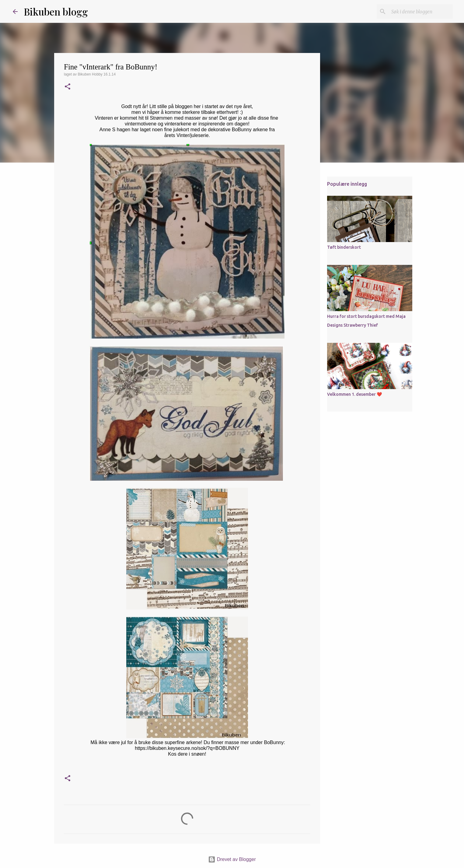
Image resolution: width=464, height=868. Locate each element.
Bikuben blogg (56, 11)
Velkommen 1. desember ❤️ (354, 394)
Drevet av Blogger (232, 859)
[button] (68, 87)
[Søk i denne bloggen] (421, 12)
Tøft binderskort (344, 247)
